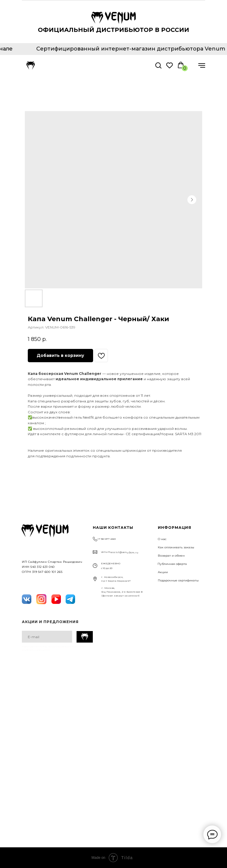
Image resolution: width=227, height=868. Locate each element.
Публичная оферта (172, 564)
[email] (47, 637)
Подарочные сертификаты (178, 580)
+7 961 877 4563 (106, 539)
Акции (163, 572)
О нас (162, 539)
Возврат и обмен (171, 556)
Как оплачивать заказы (176, 547)
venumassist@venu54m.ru (120, 552)
